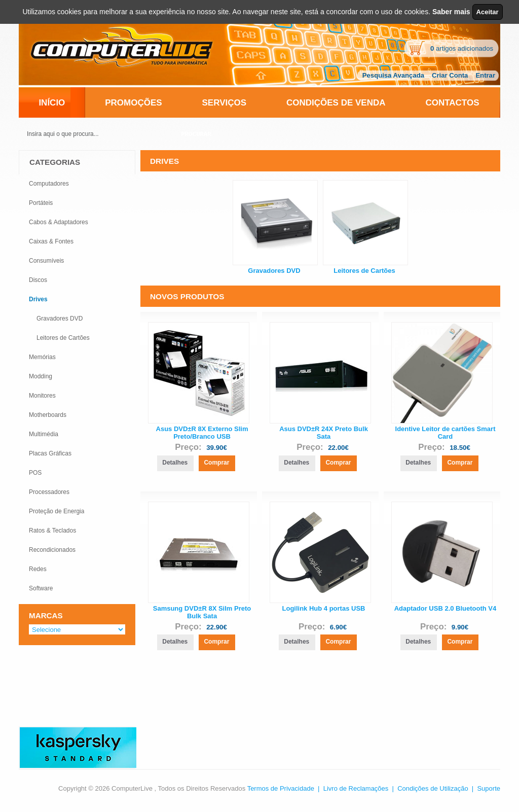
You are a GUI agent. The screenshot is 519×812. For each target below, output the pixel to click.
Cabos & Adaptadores (59, 222)
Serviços (225, 103)
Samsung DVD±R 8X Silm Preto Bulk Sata (202, 612)
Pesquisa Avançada (393, 75)
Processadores (49, 492)
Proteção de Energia (57, 511)
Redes (38, 569)
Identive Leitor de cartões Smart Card (446, 433)
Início (52, 103)
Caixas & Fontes (51, 241)
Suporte (489, 788)
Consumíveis (46, 261)
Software (41, 588)
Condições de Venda (336, 103)
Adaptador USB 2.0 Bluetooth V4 (446, 608)
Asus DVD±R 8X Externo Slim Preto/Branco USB (202, 433)
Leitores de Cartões (364, 271)
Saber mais (451, 12)
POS (35, 473)
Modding (41, 376)
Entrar (485, 75)
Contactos (452, 103)
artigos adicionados (462, 48)
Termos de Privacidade (281, 788)
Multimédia (44, 434)
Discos (38, 280)
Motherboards (48, 415)
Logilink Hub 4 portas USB (324, 608)
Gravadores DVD (274, 271)
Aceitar (488, 12)
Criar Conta (450, 75)
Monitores (42, 396)
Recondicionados (52, 550)
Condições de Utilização (433, 788)
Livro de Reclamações (356, 788)
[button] (175, 463)
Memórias (42, 357)
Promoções (133, 103)
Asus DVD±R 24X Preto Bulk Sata (324, 433)
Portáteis (41, 203)
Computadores (49, 184)
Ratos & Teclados (52, 531)
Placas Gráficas (50, 453)
